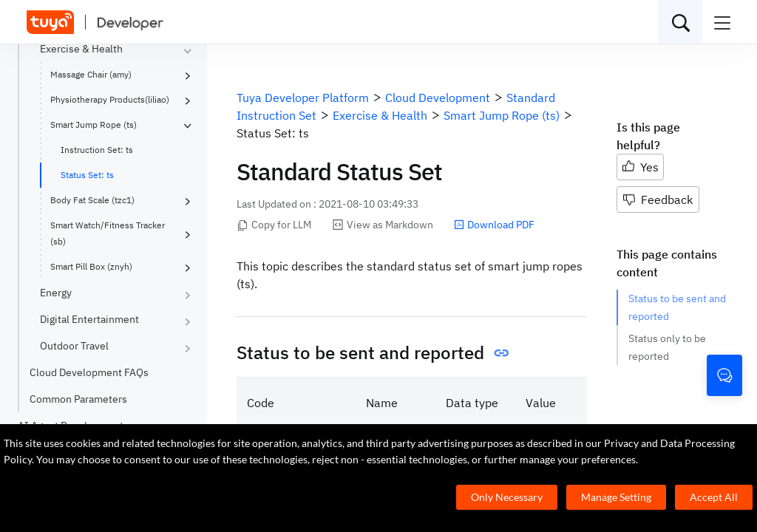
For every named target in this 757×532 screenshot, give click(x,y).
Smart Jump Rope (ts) (94, 125)
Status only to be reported (667, 347)
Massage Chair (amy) (91, 74)
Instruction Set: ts (97, 150)
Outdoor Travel (74, 346)
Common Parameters (78, 399)
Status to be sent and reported (677, 307)
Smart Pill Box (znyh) (91, 266)
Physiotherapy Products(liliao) (110, 99)
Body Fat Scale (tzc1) (92, 200)
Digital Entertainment (89, 319)
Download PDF (494, 225)
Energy (56, 293)
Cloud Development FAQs (89, 372)
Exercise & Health (81, 49)
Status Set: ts (87, 175)
